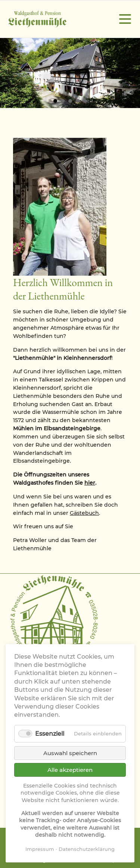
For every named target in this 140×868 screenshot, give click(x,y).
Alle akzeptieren (70, 770)
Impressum (40, 849)
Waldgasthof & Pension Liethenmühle (37, 19)
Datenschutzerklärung (87, 849)
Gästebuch (84, 513)
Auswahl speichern (70, 753)
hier (90, 483)
